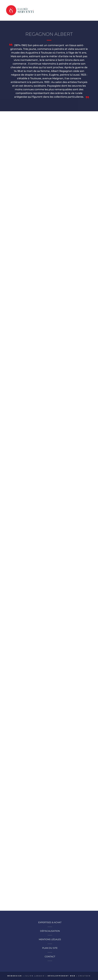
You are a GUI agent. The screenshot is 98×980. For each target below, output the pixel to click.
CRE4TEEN (84, 976)
